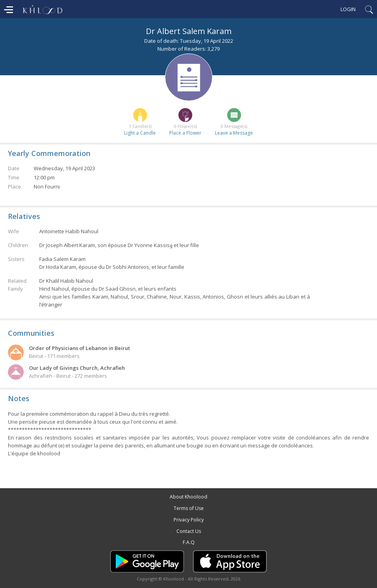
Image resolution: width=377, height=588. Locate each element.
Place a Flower (185, 133)
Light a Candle (140, 133)
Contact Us (189, 531)
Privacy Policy (189, 520)
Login (348, 9)
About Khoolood (188, 497)
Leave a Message (234, 133)
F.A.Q (189, 542)
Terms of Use (189, 508)
